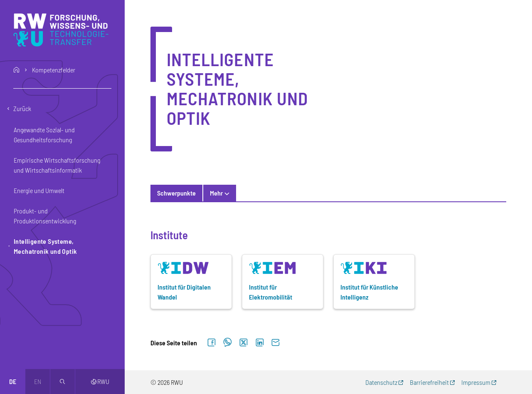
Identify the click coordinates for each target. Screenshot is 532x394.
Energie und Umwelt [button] (39, 190)
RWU (100, 381)
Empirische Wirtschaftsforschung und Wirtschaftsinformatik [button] (57, 165)
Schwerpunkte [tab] (176, 193)
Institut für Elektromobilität (271, 292)
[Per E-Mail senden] (276, 343)
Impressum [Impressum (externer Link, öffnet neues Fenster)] (476, 382)
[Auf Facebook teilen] (212, 343)
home (17, 70)
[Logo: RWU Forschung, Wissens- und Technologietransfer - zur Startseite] (63, 30)
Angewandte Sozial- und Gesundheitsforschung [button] (44, 135)
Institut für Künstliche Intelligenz (369, 292)
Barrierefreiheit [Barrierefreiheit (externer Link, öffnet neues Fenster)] (429, 382)
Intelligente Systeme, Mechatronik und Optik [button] (45, 246)
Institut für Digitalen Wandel (184, 292)
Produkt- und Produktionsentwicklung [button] (45, 216)
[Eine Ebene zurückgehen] (62, 109)
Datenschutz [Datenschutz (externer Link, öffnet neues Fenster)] (381, 382)
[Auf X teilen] (244, 343)
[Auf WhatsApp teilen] (228, 343)
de (13, 381)
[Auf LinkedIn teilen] (260, 343)
